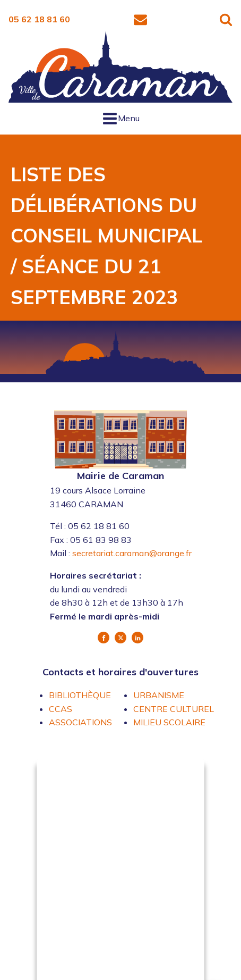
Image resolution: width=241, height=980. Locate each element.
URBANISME (159, 695)
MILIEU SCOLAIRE (169, 722)
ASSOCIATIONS (80, 722)
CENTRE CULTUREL (174, 709)
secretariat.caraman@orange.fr (132, 553)
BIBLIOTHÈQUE (80, 695)
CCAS (61, 709)
